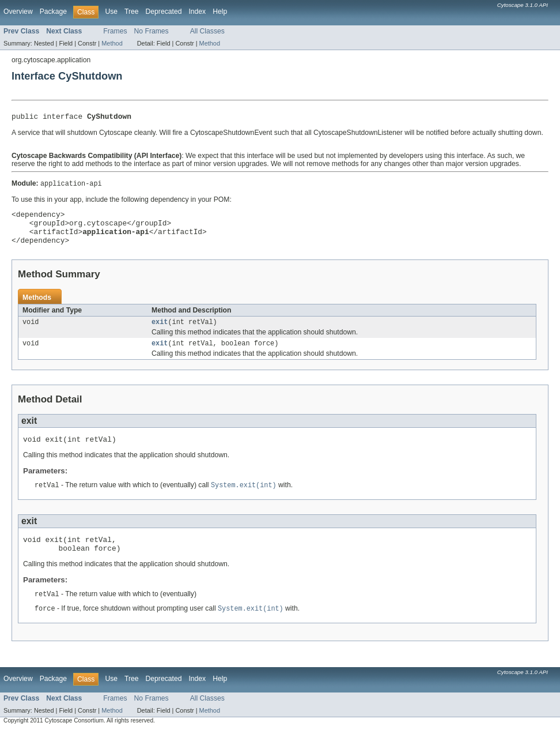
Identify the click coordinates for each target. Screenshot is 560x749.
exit (160, 332)
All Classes (207, 31)
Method (112, 43)
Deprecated (164, 12)
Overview (18, 12)
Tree (132, 12)
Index (197, 12)
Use (111, 12)
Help (220, 12)
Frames (115, 31)
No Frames (152, 31)
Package (53, 12)
